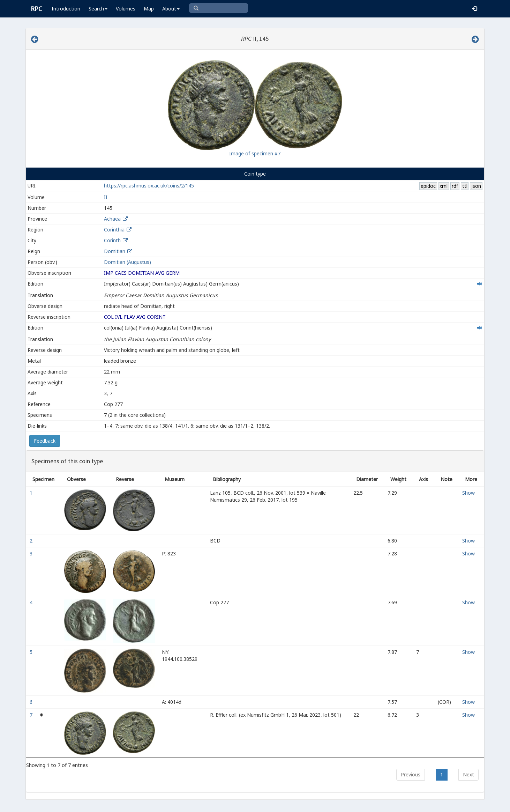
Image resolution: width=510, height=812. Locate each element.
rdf (455, 186)
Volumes (126, 9)
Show (468, 493)
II (106, 197)
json (476, 186)
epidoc (428, 186)
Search (98, 9)
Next (468, 774)
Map (149, 9)
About (171, 9)
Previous (411, 774)
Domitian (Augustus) (127, 262)
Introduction (66, 9)
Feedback (45, 441)
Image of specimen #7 (255, 153)
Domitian (115, 251)
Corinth (112, 240)
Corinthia (114, 230)
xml (444, 186)
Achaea (112, 219)
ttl (465, 186)
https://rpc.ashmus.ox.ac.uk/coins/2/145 (149, 186)
